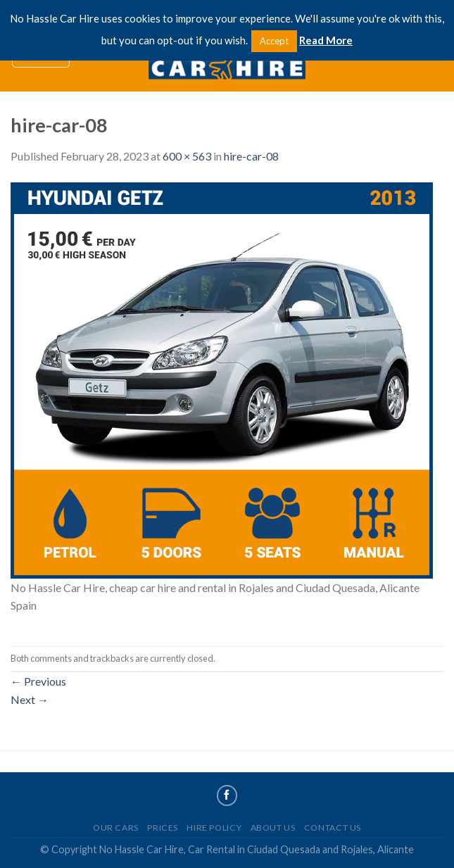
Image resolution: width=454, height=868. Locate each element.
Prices (163, 828)
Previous (38, 681)
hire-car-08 (251, 156)
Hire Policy (214, 828)
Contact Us (333, 828)
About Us (273, 828)
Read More (326, 40)
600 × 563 (187, 156)
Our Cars (116, 828)
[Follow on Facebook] (227, 795)
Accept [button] (274, 41)
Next (30, 699)
